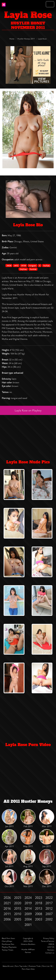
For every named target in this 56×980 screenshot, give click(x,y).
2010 (18, 914)
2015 (18, 908)
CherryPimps (7, 941)
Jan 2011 (9, 819)
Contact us (50, 953)
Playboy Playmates (9, 947)
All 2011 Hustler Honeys (28, 801)
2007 (49, 914)
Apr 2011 (9, 839)
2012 (49, 908)
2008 (39, 914)
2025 (18, 897)
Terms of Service (48, 941)
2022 (49, 897)
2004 (28, 919)
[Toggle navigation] (50, 4)
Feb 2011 (28, 819)
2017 (49, 903)
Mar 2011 (47, 819)
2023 (39, 897)
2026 (7, 897)
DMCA (51, 944)
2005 (18, 919)
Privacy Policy (49, 938)
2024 (28, 897)
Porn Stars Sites (28, 969)
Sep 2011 (47, 859)
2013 (39, 908)
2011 (7, 914)
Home (12, 39)
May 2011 (28, 839)
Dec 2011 (47, 879)
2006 (7, 919)
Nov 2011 (28, 879)
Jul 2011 (9, 859)
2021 (7, 903)
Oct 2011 (9, 879)
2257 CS (51, 947)
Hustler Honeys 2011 (26, 39)
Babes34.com (8, 966)
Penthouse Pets (8, 944)
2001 (28, 925)
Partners (51, 950)
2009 (28, 914)
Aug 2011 (28, 859)
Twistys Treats (8, 950)
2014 (28, 908)
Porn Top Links (21, 966)
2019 (28, 903)
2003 (39, 919)
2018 (39, 903)
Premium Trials (35, 966)
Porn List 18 (47, 966)
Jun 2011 (47, 839)
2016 (7, 908)
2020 (18, 903)
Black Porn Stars (8, 938)
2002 (49, 919)
